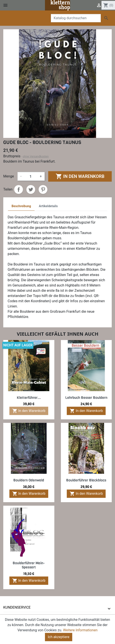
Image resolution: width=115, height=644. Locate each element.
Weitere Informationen (80, 634)
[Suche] (76, 18)
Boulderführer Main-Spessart (29, 565)
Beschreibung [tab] (21, 206)
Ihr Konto (12, 616)
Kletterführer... (29, 398)
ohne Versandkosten (36, 156)
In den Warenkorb (80, 176)
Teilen (19, 189)
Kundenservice (17, 607)
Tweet (31, 189)
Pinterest (43, 189)
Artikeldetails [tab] (48, 206)
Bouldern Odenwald (29, 480)
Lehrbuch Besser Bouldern (86, 398)
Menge (9, 176)
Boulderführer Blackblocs (86, 480)
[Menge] (31, 176)
